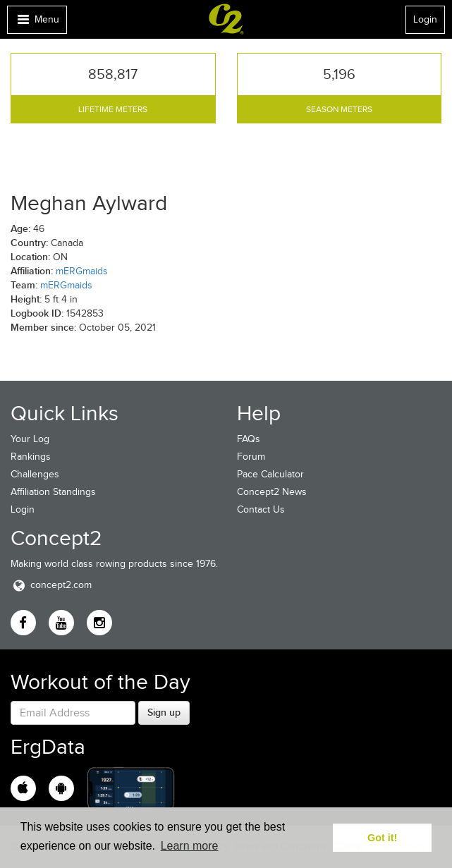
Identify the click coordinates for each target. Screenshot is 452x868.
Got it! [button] (382, 838)
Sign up (164, 712)
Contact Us (261, 509)
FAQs (249, 439)
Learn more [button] (190, 846)
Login (425, 19)
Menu (37, 23)
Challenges (35, 474)
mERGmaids (82, 271)
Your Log (30, 439)
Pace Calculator (270, 474)
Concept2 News (272, 492)
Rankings (31, 457)
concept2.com (51, 585)
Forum (251, 457)
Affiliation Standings (53, 492)
